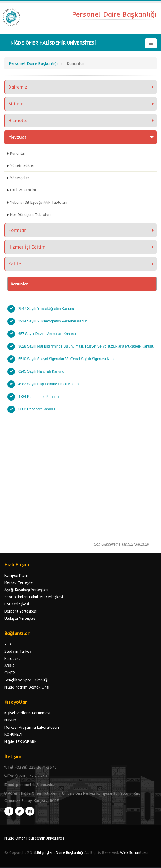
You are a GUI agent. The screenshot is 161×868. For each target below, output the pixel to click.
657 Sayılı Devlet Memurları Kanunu (47, 334)
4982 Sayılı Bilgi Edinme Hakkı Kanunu (49, 384)
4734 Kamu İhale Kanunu (38, 397)
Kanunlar (18, 153)
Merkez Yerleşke (19, 582)
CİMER (10, 673)
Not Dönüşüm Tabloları (30, 214)
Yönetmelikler (22, 165)
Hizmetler (19, 120)
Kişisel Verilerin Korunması (27, 713)
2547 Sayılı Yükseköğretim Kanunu (47, 309)
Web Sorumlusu (134, 852)
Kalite (15, 264)
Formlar (17, 230)
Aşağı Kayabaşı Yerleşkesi (26, 590)
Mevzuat (17, 137)
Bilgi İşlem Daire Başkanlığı (60, 852)
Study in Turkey (18, 651)
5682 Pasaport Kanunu (37, 409)
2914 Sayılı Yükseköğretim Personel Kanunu (55, 321)
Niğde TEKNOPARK (20, 741)
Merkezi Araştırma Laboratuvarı (32, 727)
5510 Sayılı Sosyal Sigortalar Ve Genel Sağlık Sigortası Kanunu (69, 359)
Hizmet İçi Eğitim (27, 247)
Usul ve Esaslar (23, 190)
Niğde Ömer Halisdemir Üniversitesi (35, 838)
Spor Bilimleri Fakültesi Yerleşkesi (34, 597)
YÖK (8, 644)
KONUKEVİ (13, 734)
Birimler (17, 104)
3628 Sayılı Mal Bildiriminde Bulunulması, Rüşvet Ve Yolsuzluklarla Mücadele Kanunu (87, 346)
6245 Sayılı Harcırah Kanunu (42, 371)
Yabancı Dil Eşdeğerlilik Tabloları (39, 202)
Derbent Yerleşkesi (21, 611)
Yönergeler (20, 178)
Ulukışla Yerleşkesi (20, 618)
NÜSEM (10, 720)
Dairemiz (18, 87)
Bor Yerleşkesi (17, 604)
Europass (12, 658)
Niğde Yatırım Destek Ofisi (27, 687)
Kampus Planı (16, 575)
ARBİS (9, 666)
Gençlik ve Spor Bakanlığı (26, 680)
